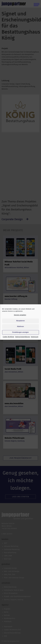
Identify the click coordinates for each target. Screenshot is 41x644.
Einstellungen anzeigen (20, 332)
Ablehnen (20, 327)
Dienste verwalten (20, 315)
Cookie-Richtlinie (8, 337)
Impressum (35, 337)
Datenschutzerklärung (22, 337)
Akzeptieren (20, 321)
